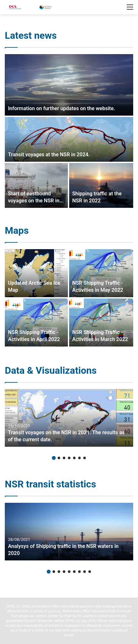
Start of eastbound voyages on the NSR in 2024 (34, 201)
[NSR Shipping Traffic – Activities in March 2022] (101, 322)
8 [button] (85, 572)
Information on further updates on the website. (61, 108)
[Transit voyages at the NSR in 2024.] (69, 139)
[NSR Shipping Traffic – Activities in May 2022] (101, 273)
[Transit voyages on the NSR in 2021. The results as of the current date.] (69, 418)
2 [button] (59, 458)
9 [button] (90, 572)
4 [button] (69, 458)
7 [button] (85, 458)
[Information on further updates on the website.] (69, 85)
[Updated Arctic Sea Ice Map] (36, 273)
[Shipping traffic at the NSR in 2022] (101, 185)
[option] (69, 131)
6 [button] (79, 458)
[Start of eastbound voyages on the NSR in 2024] (36, 185)
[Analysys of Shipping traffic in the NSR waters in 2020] (69, 532)
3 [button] (64, 458)
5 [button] (74, 458)
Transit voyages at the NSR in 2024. (49, 155)
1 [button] (54, 458)
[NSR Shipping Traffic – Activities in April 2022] (36, 322)
